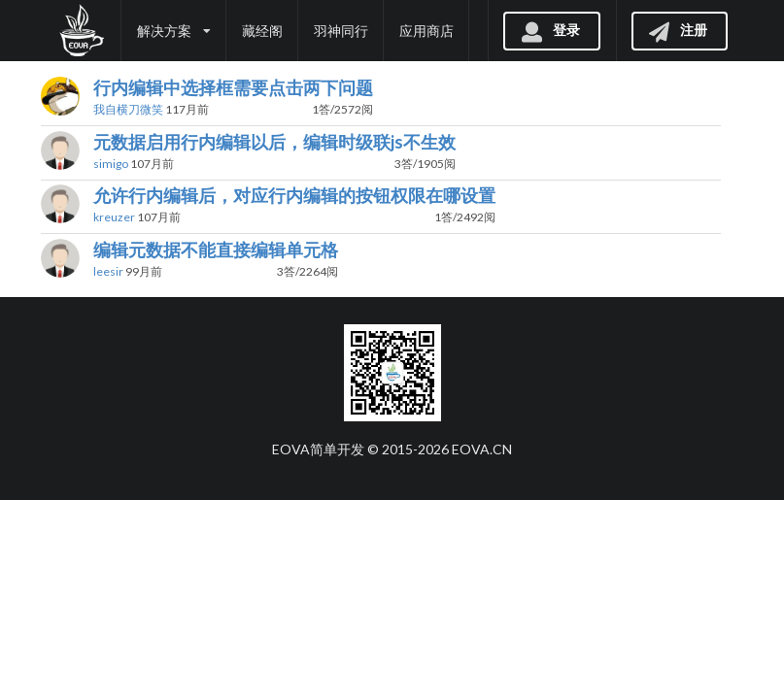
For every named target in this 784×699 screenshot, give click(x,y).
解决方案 (174, 31)
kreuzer (114, 217)
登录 (550, 30)
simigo (111, 164)
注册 (677, 30)
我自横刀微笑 (128, 109)
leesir (108, 271)
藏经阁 (262, 31)
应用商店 (426, 31)
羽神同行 (341, 31)
